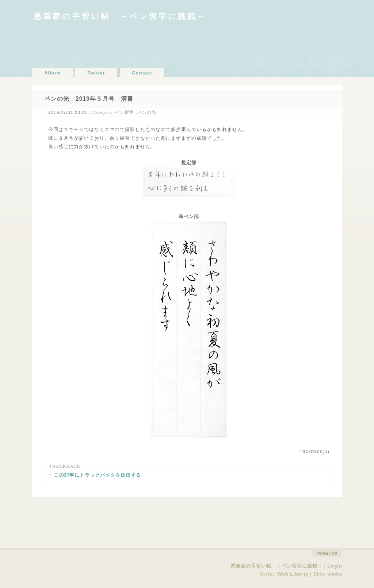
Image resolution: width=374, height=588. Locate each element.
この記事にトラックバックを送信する (98, 475)
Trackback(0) (314, 451)
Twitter (96, 73)
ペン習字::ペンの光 (136, 112)
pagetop (327, 554)
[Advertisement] (187, 44)
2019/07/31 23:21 (68, 112)
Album (52, 73)
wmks (335, 574)
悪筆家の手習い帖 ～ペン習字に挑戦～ (120, 16)
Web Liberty (293, 574)
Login (335, 566)
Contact (142, 73)
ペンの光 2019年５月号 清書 (89, 99)
